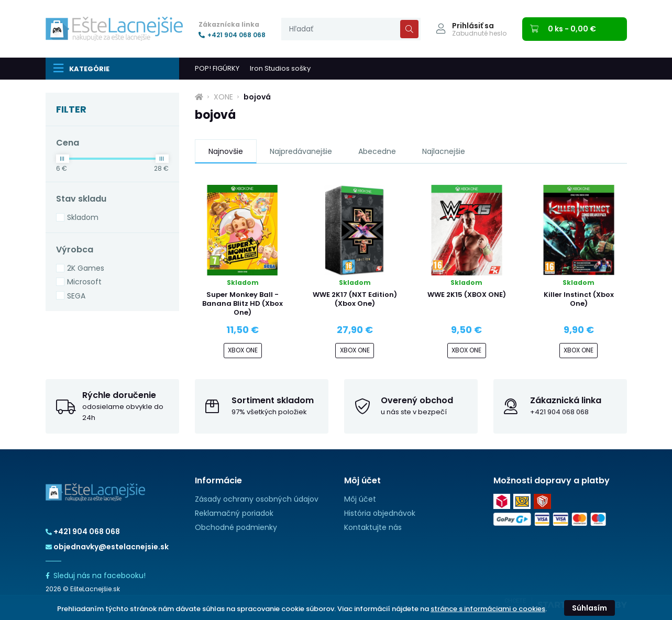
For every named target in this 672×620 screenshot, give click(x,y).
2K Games (86, 268)
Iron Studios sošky (280, 68)
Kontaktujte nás (373, 527)
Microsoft (84, 282)
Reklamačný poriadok (234, 513)
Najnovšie (226, 151)
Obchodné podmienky (236, 527)
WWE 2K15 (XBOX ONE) (467, 295)
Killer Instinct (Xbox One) (579, 299)
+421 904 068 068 (232, 35)
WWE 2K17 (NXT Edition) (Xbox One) (355, 299)
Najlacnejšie (444, 151)
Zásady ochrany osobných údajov (257, 499)
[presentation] (351, 29)
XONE (223, 97)
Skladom (83, 217)
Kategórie (81, 68)
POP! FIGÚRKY (217, 68)
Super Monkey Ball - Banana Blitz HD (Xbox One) (243, 303)
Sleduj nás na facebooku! (96, 575)
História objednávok (380, 513)
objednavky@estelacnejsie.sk (107, 547)
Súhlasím (590, 608)
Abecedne (377, 151)
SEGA (76, 296)
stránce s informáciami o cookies (488, 609)
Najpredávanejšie (301, 151)
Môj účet (360, 499)
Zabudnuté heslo (479, 34)
